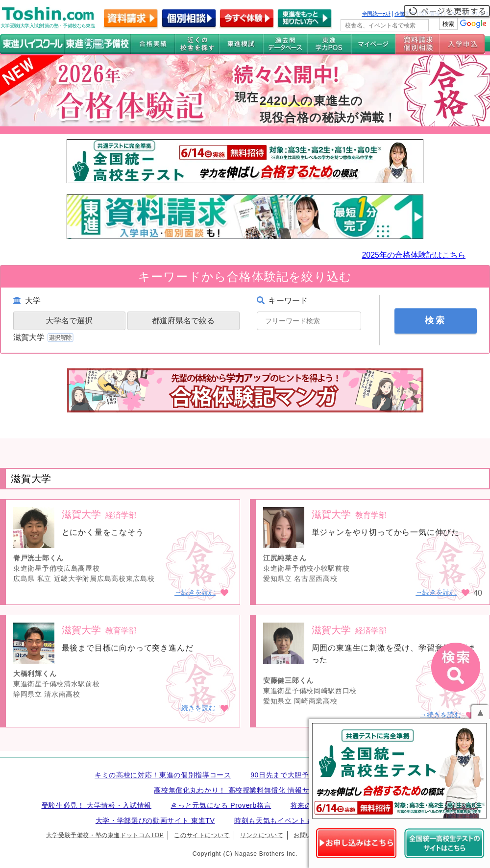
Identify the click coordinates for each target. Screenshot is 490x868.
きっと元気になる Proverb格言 (221, 805)
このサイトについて (202, 835)
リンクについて (262, 835)
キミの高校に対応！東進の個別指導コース (163, 775)
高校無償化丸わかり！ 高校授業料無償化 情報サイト (239, 790)
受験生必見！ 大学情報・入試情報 (97, 805)
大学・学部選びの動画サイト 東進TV (155, 820)
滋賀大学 (44, 337)
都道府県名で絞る (183, 321)
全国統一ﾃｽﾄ (377, 14)
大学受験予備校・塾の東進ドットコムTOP (105, 835)
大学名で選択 (69, 321)
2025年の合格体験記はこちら (414, 255)
